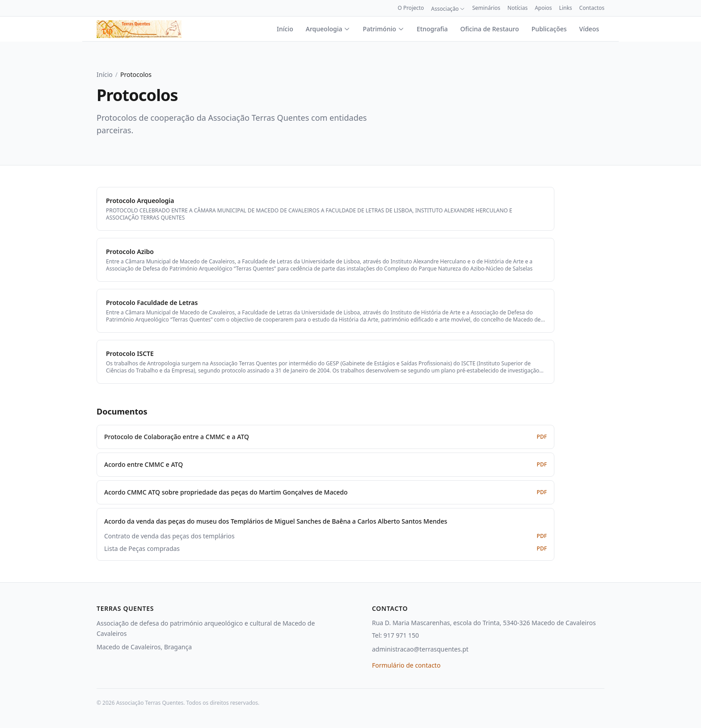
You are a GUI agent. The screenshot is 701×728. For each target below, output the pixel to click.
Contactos (592, 8)
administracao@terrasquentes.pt (420, 649)
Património (383, 29)
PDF (542, 437)
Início (285, 29)
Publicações (549, 29)
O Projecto (411, 8)
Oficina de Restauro (490, 29)
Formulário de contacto (406, 665)
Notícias (517, 8)
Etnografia (432, 29)
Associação (448, 9)
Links (566, 8)
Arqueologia (328, 29)
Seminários (486, 8)
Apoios (543, 8)
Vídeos (589, 29)
